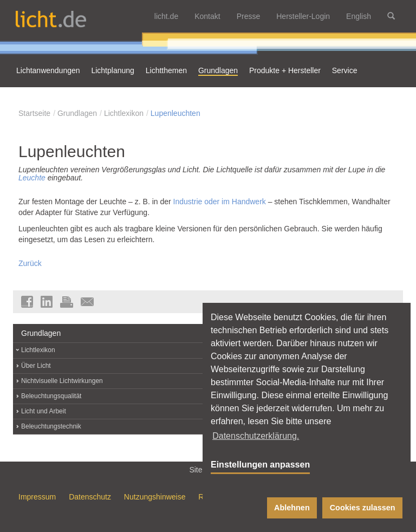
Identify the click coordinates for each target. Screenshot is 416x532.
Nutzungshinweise (155, 497)
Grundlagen (77, 113)
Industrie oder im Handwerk (220, 202)
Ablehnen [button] (292, 508)
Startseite (34, 113)
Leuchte (32, 178)
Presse (249, 16)
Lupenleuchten (175, 113)
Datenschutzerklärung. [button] (256, 436)
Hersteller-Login (303, 16)
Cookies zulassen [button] (363, 508)
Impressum (37, 497)
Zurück (30, 263)
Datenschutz (90, 497)
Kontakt (207, 16)
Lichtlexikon (124, 113)
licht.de (166, 16)
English (359, 16)
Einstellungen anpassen (260, 465)
